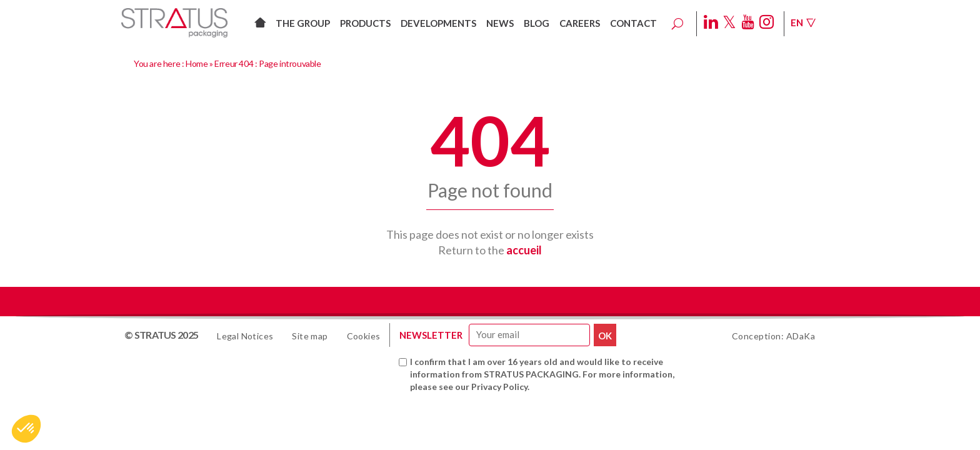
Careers (580, 23)
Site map (310, 336)
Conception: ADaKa (774, 336)
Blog (537, 23)
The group (303, 23)
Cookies (364, 336)
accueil (524, 250)
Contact (633, 23)
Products (365, 23)
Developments (438, 23)
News (500, 23)
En (803, 22)
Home (197, 63)
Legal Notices (245, 336)
